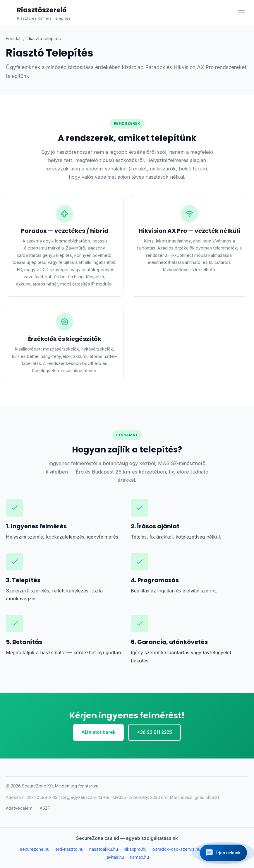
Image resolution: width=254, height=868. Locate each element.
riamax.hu (139, 857)
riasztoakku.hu (104, 849)
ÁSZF (45, 808)
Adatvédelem (19, 808)
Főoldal (13, 39)
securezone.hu (35, 849)
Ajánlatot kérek (98, 732)
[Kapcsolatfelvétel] (223, 853)
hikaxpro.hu (135, 849)
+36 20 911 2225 (155, 732)
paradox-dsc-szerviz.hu (176, 849)
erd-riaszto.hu (69, 849)
